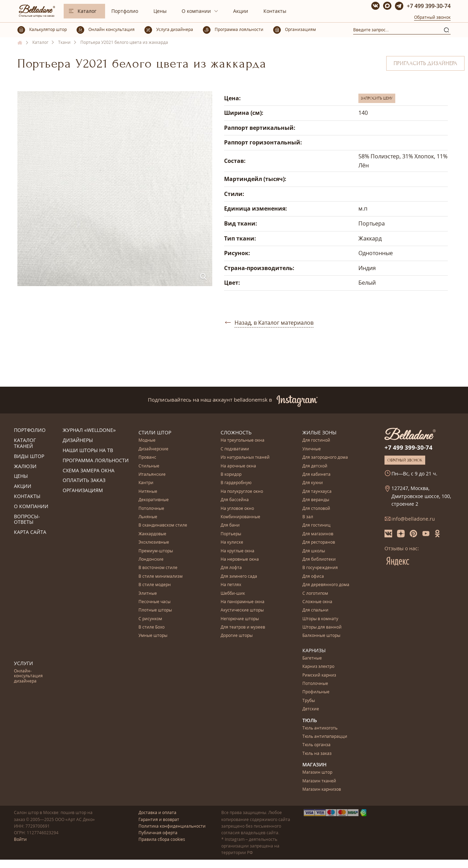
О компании (196, 11)
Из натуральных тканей (245, 457)
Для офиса (313, 577)
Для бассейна (235, 500)
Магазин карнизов (322, 790)
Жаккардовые (152, 534)
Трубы (309, 701)
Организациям (83, 491)
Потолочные (151, 509)
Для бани (230, 525)
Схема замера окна (89, 471)
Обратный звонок (432, 17)
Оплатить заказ (84, 480)
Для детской (315, 466)
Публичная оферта (158, 833)
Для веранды (316, 500)
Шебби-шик (233, 594)
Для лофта (231, 568)
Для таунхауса (317, 492)
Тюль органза (316, 745)
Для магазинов (318, 534)
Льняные (148, 517)
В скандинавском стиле (163, 525)
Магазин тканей (319, 781)
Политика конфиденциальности (172, 826)
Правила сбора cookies (162, 839)
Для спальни (315, 610)
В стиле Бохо (152, 627)
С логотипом (315, 594)
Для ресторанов (319, 542)
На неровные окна (240, 559)
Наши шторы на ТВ (88, 451)
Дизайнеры (78, 440)
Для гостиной (316, 440)
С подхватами (235, 449)
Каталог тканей (25, 443)
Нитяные (148, 492)
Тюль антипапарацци (325, 737)
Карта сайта (30, 532)
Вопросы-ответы (27, 520)
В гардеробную (236, 483)
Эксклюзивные (154, 542)
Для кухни (313, 483)
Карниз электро (318, 667)
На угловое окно (237, 509)
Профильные (316, 692)
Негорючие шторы (240, 619)
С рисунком (150, 619)
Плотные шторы (155, 610)
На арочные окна (238, 466)
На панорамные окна (243, 602)
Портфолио (125, 11)
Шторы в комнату (320, 619)
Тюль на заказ (317, 754)
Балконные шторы (321, 636)
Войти (20, 839)
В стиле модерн (155, 585)
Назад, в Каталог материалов (274, 323)
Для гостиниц (316, 525)
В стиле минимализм (161, 577)
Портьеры (231, 534)
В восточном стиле (158, 568)
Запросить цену (377, 98)
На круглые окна (237, 551)
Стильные (149, 466)
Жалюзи (25, 467)
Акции (241, 11)
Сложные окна (317, 602)
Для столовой (316, 509)
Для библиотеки (319, 559)
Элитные (148, 594)
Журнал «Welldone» (89, 430)
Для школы (314, 551)
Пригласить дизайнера (425, 63)
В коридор (231, 475)
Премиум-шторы (156, 551)
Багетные (312, 658)
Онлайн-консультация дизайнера (28, 676)
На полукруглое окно (242, 492)
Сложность (236, 432)
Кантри (146, 483)
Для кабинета (316, 475)
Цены (160, 11)
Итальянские (152, 475)
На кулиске (232, 542)
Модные (147, 440)
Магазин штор (317, 772)
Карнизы (314, 650)
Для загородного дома (325, 457)
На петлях (231, 585)
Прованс (147, 457)
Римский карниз (319, 675)
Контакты (275, 11)
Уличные (312, 449)
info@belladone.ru (413, 519)
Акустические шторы (242, 610)
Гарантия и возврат (159, 819)
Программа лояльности (96, 461)
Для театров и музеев (243, 627)
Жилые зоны (319, 432)
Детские (311, 709)
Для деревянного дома (326, 585)
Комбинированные (240, 517)
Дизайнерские (153, 449)
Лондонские (151, 559)
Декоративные (154, 500)
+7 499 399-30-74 (429, 6)
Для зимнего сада (239, 577)
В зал (308, 517)
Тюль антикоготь (320, 728)
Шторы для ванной (322, 627)
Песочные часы (154, 602)
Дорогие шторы (237, 636)
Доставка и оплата (157, 812)
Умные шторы (153, 636)
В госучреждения (320, 568)
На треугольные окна (243, 440)
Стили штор (155, 432)
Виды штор (29, 456)
